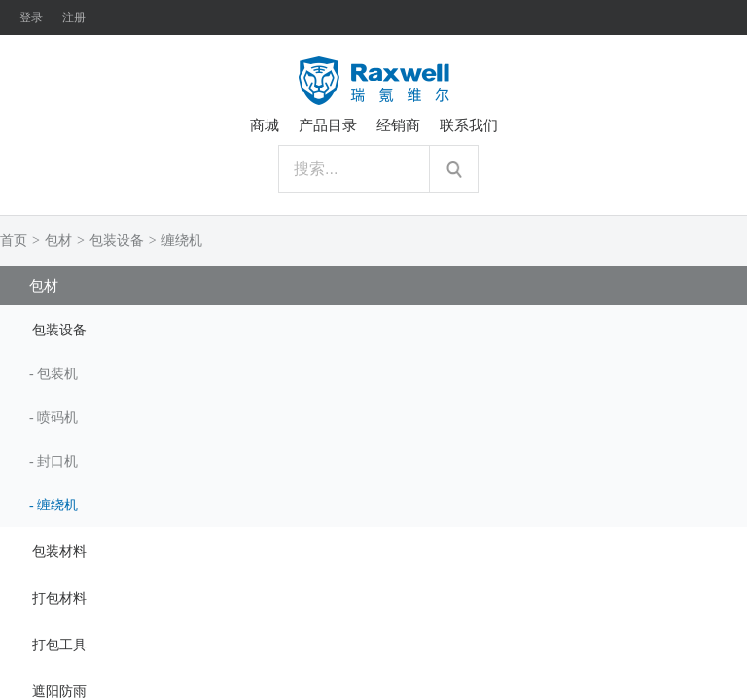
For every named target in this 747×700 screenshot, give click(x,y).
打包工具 (59, 645)
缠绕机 (182, 241)
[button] (373, 329)
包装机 (57, 374)
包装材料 (59, 552)
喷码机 (57, 418)
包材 (58, 241)
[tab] (373, 329)
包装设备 (117, 241)
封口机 (57, 461)
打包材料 (59, 598)
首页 (14, 241)
